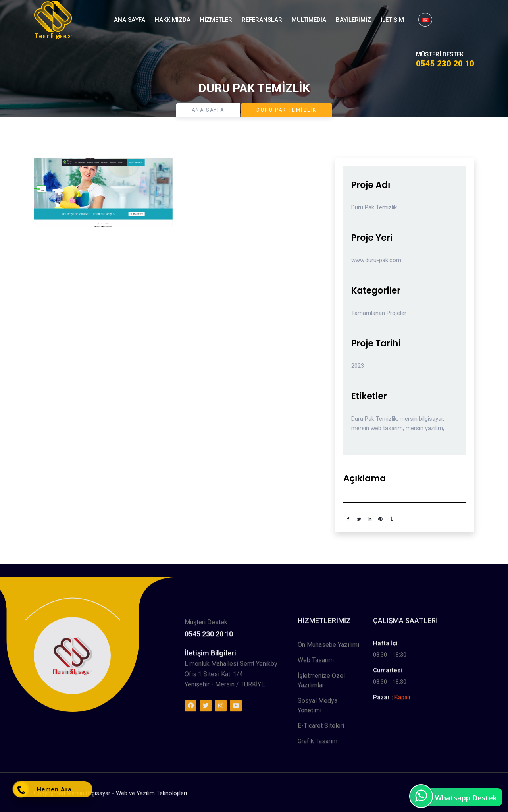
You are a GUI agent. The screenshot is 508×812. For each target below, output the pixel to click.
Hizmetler (216, 20)
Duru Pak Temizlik (374, 419)
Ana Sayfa (130, 20)
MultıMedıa (309, 20)
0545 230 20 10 (445, 64)
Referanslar (262, 20)
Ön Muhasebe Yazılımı (328, 728)
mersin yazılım (424, 428)
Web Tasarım (316, 743)
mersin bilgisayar (421, 419)
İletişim (392, 20)
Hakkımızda (173, 20)
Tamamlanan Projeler (379, 313)
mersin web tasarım (377, 428)
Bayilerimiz (353, 20)
